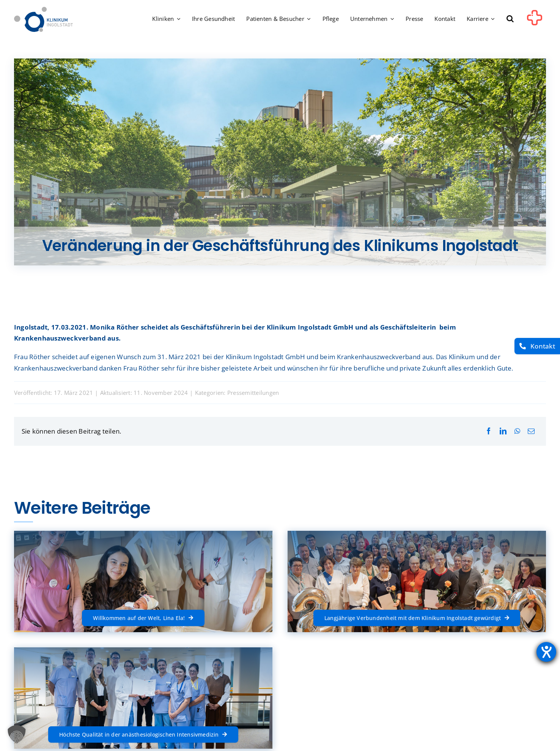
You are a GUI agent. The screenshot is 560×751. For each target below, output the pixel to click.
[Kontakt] (537, 346)
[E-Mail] (531, 431)
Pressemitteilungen (253, 393)
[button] (510, 19)
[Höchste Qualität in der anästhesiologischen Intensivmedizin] (143, 734)
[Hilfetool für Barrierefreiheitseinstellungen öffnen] (546, 652)
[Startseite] (44, 10)
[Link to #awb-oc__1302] (535, 21)
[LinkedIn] (503, 431)
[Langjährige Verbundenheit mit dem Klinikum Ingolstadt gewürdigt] (417, 618)
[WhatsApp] (517, 431)
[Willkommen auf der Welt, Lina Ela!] (143, 618)
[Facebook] (489, 431)
